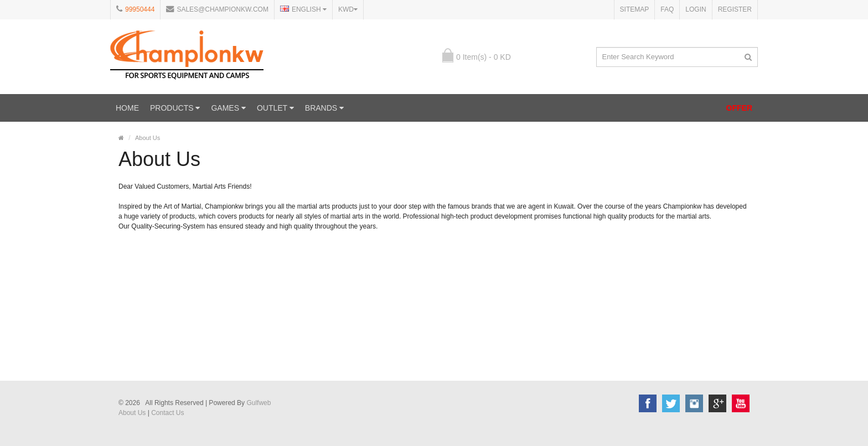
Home (127, 108)
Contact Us (167, 413)
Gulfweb (259, 403)
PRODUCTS (175, 108)
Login (696, 9)
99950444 (140, 9)
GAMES (228, 108)
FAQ (667, 9)
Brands (324, 108)
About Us (148, 138)
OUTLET (275, 108)
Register (735, 9)
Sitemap (635, 9)
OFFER (739, 108)
